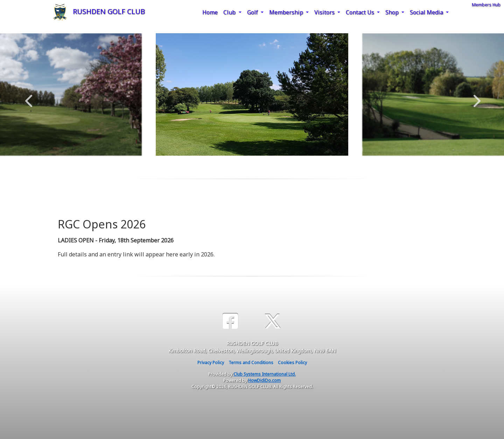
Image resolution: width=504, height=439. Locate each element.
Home (210, 12)
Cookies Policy (292, 363)
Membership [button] (287, 12)
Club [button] (230, 12)
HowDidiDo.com (264, 380)
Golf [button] (253, 12)
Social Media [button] (427, 12)
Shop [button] (393, 12)
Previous (29, 97)
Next (475, 97)
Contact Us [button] (361, 12)
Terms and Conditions (251, 363)
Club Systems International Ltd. (265, 374)
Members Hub (486, 5)
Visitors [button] (325, 12)
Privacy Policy (211, 363)
